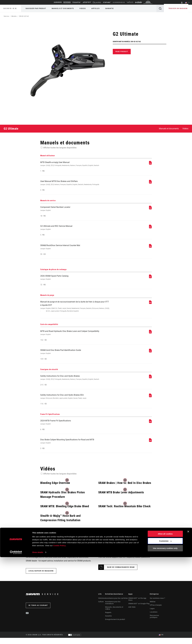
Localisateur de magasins (41, 581)
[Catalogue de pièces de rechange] (150, 281)
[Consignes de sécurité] (150, 385)
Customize (165, 628)
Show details (38, 639)
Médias (153, 612)
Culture (101, 612)
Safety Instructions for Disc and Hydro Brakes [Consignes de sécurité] (75, 388)
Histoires (102, 608)
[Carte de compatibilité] (150, 338)
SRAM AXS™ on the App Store (139, 608)
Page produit (122, 52)
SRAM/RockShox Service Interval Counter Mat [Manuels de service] (75, 253)
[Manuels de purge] (150, 308)
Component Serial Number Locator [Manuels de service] (75, 213)
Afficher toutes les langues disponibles (60, 148)
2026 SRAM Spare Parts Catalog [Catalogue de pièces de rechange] (75, 285)
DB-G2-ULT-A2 (24, 16)
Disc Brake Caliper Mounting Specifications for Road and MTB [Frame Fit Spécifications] (75, 454)
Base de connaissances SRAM (121, 577)
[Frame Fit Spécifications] (150, 431)
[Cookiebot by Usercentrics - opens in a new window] (16, 639)
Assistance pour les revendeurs (117, 612)
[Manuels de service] (150, 210)
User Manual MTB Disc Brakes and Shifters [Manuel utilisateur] (75, 187)
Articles (90, 8)
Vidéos (185, 129)
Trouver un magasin (179, 8)
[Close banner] (188, 618)
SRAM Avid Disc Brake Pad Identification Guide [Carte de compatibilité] (75, 361)
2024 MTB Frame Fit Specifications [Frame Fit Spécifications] (75, 434)
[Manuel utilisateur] (150, 164)
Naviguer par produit (35, 8)
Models (14, 16)
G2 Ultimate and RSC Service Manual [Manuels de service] (75, 233)
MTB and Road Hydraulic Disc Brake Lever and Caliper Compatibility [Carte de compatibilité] (75, 342)
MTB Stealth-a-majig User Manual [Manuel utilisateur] (75, 167)
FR (188, 3)
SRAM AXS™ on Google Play (139, 612)
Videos (79, 8)
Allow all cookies (165, 621)
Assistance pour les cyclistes (116, 608)
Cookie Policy (60, 632)
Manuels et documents (60, 8)
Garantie (103, 8)
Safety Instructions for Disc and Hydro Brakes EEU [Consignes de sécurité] (75, 408)
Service (11, 8)
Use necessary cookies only (165, 635)
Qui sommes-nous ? (157, 608)
